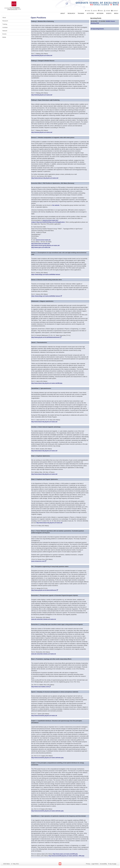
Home (89, 11)
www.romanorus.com (38, 561)
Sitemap (108, 11)
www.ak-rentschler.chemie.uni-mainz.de (44, 619)
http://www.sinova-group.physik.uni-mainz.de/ (45, 245)
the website (56, 205)
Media (116, 13)
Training (81, 13)
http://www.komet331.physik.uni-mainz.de (44, 716)
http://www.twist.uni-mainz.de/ (41, 244)
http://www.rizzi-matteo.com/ (40, 687)
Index (101, 11)
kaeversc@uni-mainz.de (43, 240)
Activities (90, 13)
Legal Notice (95, 864)
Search (95, 11)
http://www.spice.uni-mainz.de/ (41, 247)
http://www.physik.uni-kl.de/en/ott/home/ (44, 590)
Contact (116, 11)
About (63, 13)
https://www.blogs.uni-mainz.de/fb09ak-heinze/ (46, 274)
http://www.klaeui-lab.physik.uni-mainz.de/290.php (47, 383)
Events (109, 13)
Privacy (88, 864)
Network (100, 13)
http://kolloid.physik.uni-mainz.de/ (42, 55)
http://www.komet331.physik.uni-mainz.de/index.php (47, 758)
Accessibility (103, 864)
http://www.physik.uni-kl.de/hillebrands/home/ (45, 337)
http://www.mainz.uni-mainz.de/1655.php (65, 854)
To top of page (112, 864)
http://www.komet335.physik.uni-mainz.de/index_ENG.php (66, 856)
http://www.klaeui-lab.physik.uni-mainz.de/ (44, 422)
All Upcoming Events (97, 29)
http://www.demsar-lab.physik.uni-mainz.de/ (45, 178)
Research (71, 13)
